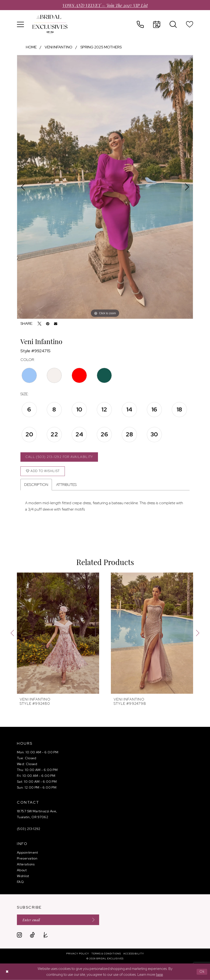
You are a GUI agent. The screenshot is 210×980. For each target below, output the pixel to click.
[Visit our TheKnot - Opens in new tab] (46, 935)
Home (31, 47)
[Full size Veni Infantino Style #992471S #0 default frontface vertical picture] (105, 187)
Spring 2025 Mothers (101, 47)
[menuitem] (20, 24)
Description (36, 485)
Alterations (26, 864)
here (159, 975)
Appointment (27, 852)
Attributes (66, 485)
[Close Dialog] (7, 972)
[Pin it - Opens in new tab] (48, 324)
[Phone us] (140, 24)
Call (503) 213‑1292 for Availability (59, 457)
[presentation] (58, 633)
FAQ (20, 882)
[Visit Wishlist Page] (190, 24)
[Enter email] (58, 920)
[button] (20, 24)
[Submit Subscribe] (92, 920)
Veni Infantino (58, 47)
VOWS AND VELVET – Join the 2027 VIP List (105, 5)
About (22, 870)
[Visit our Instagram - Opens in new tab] (19, 935)
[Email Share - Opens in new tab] (56, 324)
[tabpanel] (105, 187)
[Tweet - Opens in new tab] (39, 324)
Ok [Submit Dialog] (202, 972)
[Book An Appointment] (157, 24)
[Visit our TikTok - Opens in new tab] (32, 935)
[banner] (50, 24)
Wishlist (23, 876)
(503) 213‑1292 (29, 829)
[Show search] (173, 24)
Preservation (27, 858)
